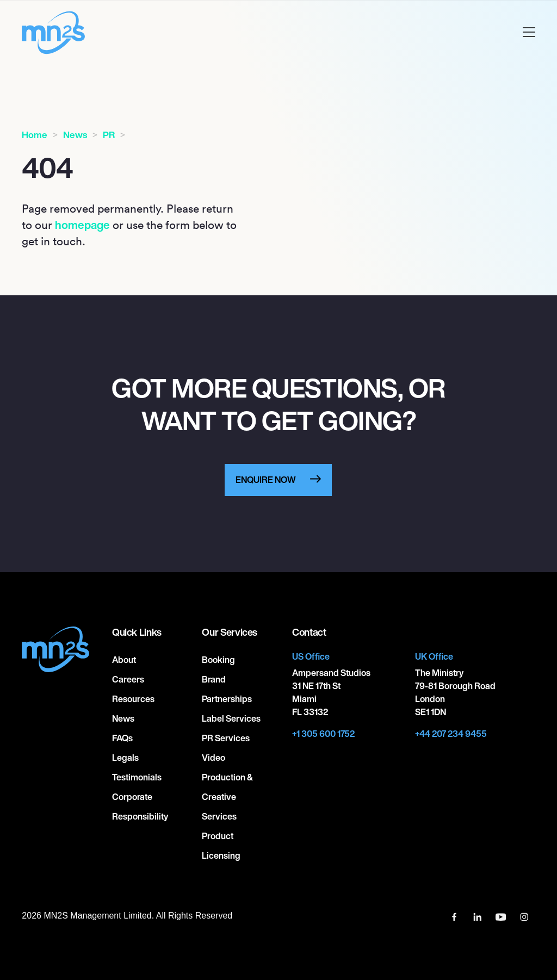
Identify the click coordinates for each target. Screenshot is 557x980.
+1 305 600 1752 (323, 734)
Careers (128, 679)
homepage (82, 225)
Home (35, 135)
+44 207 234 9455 (451, 734)
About (124, 660)
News (75, 135)
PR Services (226, 738)
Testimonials (137, 777)
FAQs (122, 738)
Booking (218, 660)
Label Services (231, 718)
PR (109, 135)
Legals (125, 758)
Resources (133, 699)
